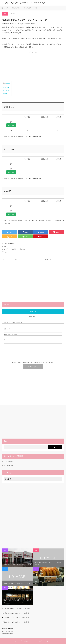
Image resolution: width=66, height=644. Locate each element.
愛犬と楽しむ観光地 (7, 462)
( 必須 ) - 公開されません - (12, 334)
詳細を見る (11, 125)
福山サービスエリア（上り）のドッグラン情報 (16, 622)
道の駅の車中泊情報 (7, 465)
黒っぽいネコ (12, 243)
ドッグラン (7, 249)
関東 (5, 569)
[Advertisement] (33, 67)
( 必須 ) (7, 329)
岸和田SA (6, 87)
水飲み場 (13, 249)
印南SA (5, 93)
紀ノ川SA (6, 90)
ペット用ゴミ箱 (20, 249)
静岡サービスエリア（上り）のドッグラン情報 (16, 613)
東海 (5, 550)
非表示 (8, 83)
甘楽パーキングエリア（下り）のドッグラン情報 (17, 609)
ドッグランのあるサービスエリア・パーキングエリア (32, 641)
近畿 (5, 14)
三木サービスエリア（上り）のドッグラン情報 (16, 617)
